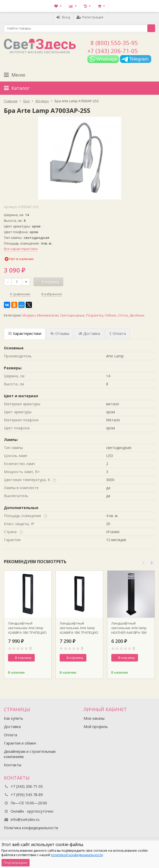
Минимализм (48, 315)
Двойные (137, 315)
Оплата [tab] (117, 333)
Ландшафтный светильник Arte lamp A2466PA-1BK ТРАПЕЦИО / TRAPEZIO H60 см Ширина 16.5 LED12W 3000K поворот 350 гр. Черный (79, 628)
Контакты (13, 765)
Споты (123, 315)
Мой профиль (96, 727)
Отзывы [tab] (60, 333)
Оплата (11, 735)
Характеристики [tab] (25, 333)
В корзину (20, 658)
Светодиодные (72, 315)
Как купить (13, 718)
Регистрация (90, 17)
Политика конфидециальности (31, 828)
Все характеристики (21, 249)
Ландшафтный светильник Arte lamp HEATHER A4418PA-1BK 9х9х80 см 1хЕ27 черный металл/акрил (131, 628)
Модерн (29, 315)
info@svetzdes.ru (25, 819)
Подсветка (95, 315)
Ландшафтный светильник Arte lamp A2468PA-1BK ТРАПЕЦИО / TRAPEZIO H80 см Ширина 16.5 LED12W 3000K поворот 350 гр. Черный (27, 628)
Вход (63, 17)
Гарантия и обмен (20, 743)
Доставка (12, 727)
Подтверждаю (16, 863)
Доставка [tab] (89, 333)
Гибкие (110, 315)
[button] (143, 563)
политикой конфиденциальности (77, 855)
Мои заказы (94, 718)
